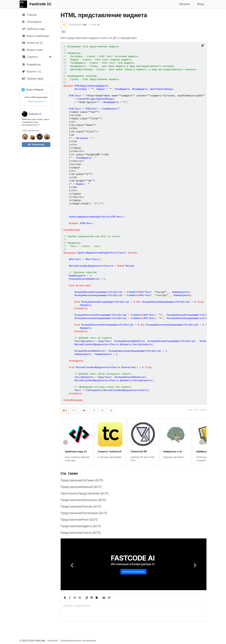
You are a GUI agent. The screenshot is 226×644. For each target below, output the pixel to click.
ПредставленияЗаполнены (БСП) (83, 500)
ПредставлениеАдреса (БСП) (81, 526)
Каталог (184, 4)
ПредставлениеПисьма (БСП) (81, 507)
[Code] (109, 598)
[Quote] (104, 598)
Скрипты (30, 57)
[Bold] (65, 598)
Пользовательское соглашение (78, 640)
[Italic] (70, 598)
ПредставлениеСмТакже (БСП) (82, 480)
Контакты (53, 640)
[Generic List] (75, 598)
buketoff (75, 25)
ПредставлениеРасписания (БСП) (84, 513)
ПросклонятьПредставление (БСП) (85, 493)
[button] (72, 564)
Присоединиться (36, 101)
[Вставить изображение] (92, 598)
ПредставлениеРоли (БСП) (79, 520)
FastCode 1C (40, 4)
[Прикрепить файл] (97, 598)
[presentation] (134, 606)
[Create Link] (87, 598)
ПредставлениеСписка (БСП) (81, 533)
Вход (201, 4)
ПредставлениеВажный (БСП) (81, 487)
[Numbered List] (80, 598)
